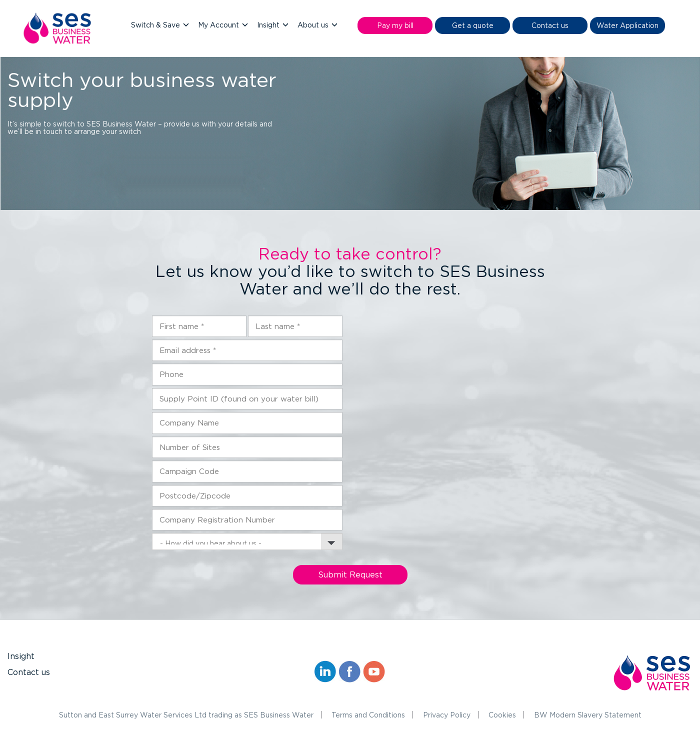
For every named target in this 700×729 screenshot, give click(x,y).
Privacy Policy (447, 715)
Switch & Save (156, 25)
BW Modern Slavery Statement (588, 715)
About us (314, 25)
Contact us (29, 672)
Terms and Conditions (368, 715)
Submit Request (350, 574)
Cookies (502, 715)
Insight (269, 25)
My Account (219, 25)
